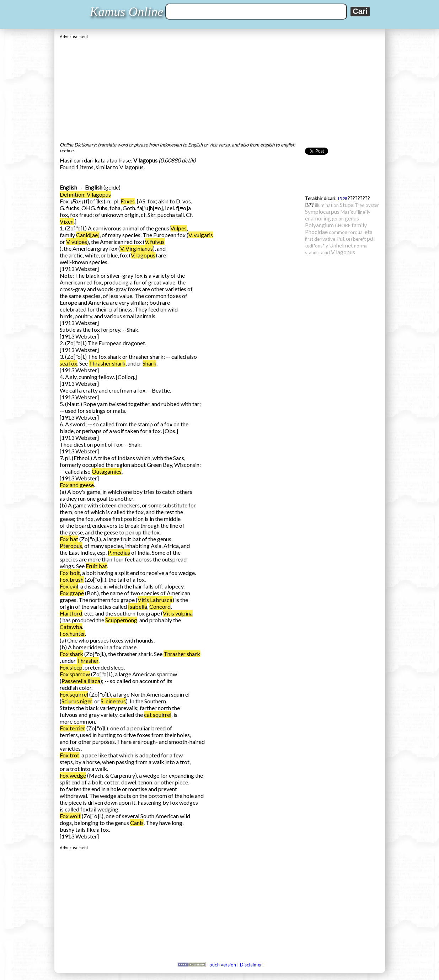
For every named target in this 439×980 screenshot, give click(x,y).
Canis (137, 823)
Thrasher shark (107, 363)
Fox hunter (72, 633)
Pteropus (71, 546)
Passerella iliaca (81, 681)
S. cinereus (113, 701)
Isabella (138, 606)
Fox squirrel (74, 694)
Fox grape (72, 593)
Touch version (221, 965)
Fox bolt (70, 573)
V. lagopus (143, 255)
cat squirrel (158, 715)
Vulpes (178, 228)
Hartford (71, 613)
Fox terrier (73, 728)
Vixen (67, 221)
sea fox (68, 363)
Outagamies (107, 471)
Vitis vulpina (178, 613)
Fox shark (71, 654)
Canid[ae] (88, 235)
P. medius (119, 552)
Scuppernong (121, 620)
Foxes (128, 201)
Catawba (71, 627)
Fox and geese (77, 485)
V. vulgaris (201, 235)
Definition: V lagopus (85, 194)
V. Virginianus (136, 248)
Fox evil (69, 586)
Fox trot (69, 755)
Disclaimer (251, 965)
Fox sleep (71, 667)
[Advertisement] (220, 89)
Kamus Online (126, 12)
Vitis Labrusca (155, 600)
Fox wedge (73, 775)
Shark (149, 363)
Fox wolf (70, 816)
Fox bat (69, 539)
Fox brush (72, 579)
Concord (160, 606)
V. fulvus (155, 242)
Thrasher (88, 661)
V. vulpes (77, 242)
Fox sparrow (75, 674)
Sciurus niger (77, 701)
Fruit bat (96, 566)
